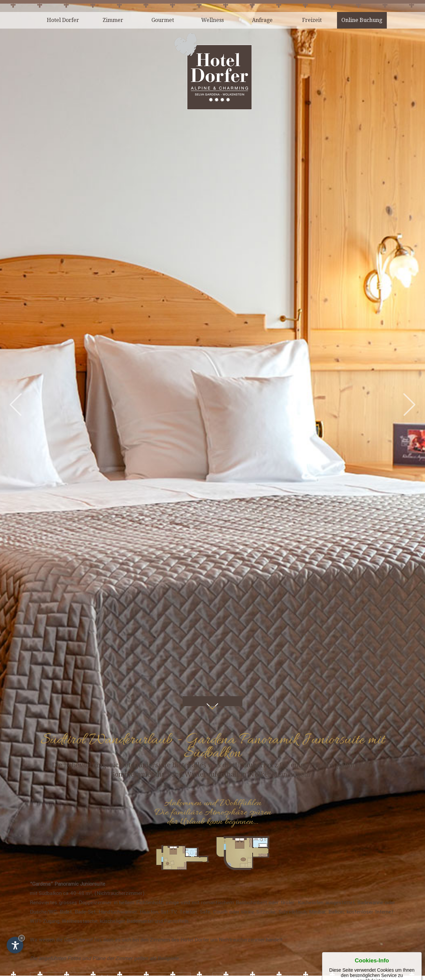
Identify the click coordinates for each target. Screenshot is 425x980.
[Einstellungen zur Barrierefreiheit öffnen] (15, 945)
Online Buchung (362, 20)
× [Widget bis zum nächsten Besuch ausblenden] (22, 938)
